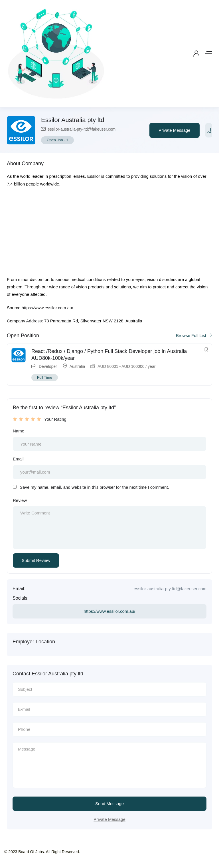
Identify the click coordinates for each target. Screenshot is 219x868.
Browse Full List (194, 335)
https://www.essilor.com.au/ (47, 308)
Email (18, 459)
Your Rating (55, 419)
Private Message (175, 130)
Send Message (109, 804)
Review (20, 500)
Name (19, 431)
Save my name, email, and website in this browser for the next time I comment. (94, 487)
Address (34, 321)
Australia (77, 366)
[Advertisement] (109, 234)
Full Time (45, 377)
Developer (48, 366)
